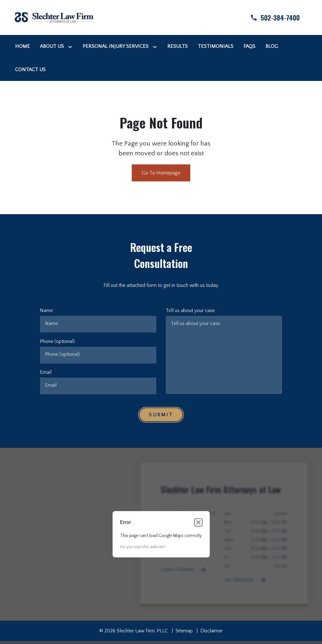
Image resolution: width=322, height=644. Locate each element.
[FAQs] (249, 46)
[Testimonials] (216, 46)
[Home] (22, 46)
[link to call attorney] (269, 17)
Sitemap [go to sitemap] (184, 631)
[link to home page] (54, 17)
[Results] (178, 46)
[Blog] (272, 46)
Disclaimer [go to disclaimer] (211, 631)
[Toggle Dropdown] (71, 46)
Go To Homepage (161, 173)
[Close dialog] (198, 522)
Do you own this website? (143, 547)
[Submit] (161, 415)
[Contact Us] (30, 70)
